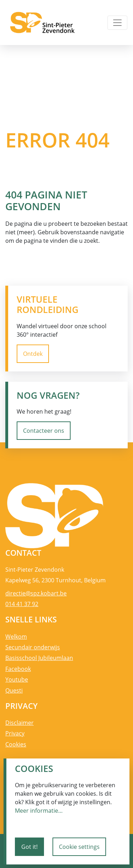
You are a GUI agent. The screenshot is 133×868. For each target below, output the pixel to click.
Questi (14, 690)
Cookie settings (79, 847)
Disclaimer (20, 723)
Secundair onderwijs (33, 647)
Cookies (16, 744)
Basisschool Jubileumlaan (39, 658)
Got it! (29, 847)
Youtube (17, 679)
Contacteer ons (44, 431)
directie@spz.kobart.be (36, 593)
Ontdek (33, 354)
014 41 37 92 (22, 604)
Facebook (18, 669)
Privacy (15, 733)
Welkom (16, 637)
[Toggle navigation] (117, 23)
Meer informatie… (39, 811)
